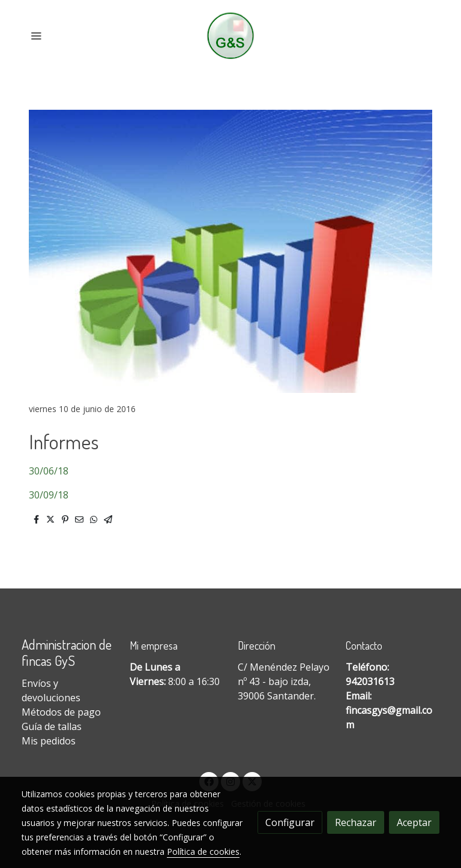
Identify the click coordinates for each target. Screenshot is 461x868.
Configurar (290, 822)
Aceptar (414, 822)
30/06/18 (49, 471)
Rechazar (356, 822)
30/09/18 (49, 495)
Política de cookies (203, 852)
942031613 (370, 681)
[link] (231, 36)
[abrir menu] (36, 35)
